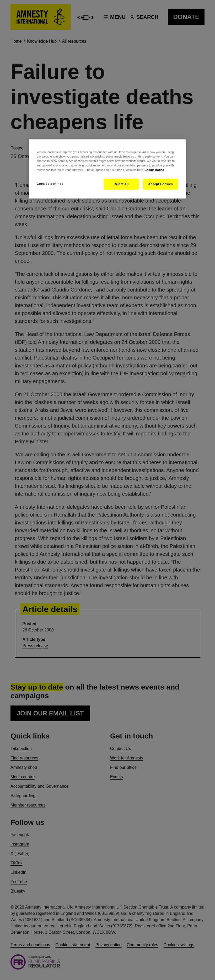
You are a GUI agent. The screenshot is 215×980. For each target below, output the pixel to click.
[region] (107, 169)
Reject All (121, 184)
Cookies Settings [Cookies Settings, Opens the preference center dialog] (50, 184)
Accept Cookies (161, 184)
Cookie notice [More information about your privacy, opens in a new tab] (154, 170)
